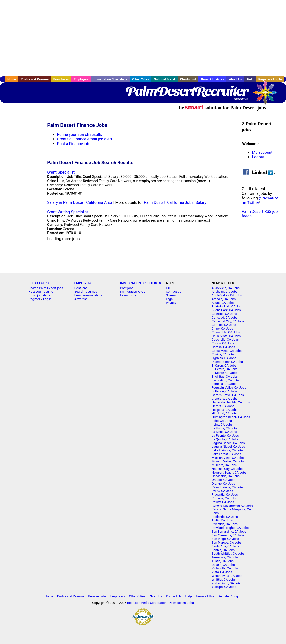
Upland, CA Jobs (223, 565)
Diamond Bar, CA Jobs (227, 362)
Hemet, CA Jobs (223, 406)
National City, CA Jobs (227, 469)
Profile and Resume (35, 79)
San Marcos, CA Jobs (227, 543)
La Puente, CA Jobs (225, 436)
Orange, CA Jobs (223, 483)
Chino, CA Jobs (222, 329)
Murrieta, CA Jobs (224, 465)
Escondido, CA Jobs (226, 380)
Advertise (81, 299)
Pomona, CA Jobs (224, 498)
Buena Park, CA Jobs (226, 310)
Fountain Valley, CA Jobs (229, 388)
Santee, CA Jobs (223, 550)
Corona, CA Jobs (223, 347)
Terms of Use (205, 596)
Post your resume (41, 292)
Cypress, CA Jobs (224, 358)
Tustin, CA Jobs (223, 561)
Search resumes (86, 292)
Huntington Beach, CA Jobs (231, 417)
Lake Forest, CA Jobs (226, 454)
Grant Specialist (61, 172)
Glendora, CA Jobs (225, 399)
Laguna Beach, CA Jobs (228, 443)
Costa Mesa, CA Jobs (227, 351)
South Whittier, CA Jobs (228, 554)
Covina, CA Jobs (223, 354)
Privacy (171, 303)
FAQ (169, 288)
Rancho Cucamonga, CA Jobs (232, 506)
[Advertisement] (143, 38)
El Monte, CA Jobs (224, 373)
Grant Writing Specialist (67, 212)
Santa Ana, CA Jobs (225, 546)
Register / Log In (230, 596)
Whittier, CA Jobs (224, 579)
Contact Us (174, 596)
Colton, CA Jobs (223, 343)
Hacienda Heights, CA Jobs (231, 402)
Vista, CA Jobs (222, 572)
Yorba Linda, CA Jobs (227, 583)
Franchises (61, 79)
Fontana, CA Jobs (224, 384)
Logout (258, 157)
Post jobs (81, 288)
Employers (81, 79)
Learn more (128, 295)
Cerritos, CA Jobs (224, 325)
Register (34, 299)
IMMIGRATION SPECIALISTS (141, 283)
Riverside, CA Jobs (225, 524)
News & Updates (212, 79)
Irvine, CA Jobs (222, 424)
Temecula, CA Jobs (225, 557)
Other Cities (140, 79)
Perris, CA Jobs (222, 491)
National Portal (164, 79)
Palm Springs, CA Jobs (227, 487)
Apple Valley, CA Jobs (227, 295)
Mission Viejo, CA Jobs (228, 458)
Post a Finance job (73, 144)
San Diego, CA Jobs (225, 539)
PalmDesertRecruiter (187, 91)
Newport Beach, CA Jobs (229, 472)
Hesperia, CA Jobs (225, 410)
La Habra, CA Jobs (225, 428)
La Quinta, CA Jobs (225, 439)
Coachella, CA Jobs (225, 340)
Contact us (173, 292)
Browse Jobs (97, 596)
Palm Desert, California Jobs (169, 203)
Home (12, 79)
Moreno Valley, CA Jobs (228, 461)
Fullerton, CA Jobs (224, 391)
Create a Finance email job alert (84, 139)
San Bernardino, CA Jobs (229, 531)
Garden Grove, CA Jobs (228, 395)
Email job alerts (39, 295)
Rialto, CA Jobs (222, 520)
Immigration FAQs (133, 292)
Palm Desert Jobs (181, 603)
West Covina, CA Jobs (227, 576)
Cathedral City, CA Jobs (228, 321)
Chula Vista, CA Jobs (226, 336)
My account (262, 152)
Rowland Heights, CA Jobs (230, 528)
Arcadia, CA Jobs (224, 299)
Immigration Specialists (110, 79)
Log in (47, 299)
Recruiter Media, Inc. (268, 95)
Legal (170, 299)
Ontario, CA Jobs (223, 480)
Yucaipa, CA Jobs (224, 587)
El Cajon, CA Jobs (224, 365)
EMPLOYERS (83, 283)
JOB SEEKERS (39, 283)
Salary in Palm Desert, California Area (80, 203)
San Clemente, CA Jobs (228, 535)
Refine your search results (79, 134)
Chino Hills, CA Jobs (226, 332)
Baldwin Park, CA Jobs (227, 306)
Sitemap (172, 295)
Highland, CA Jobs (225, 413)
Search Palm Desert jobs (46, 288)
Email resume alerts (88, 295)
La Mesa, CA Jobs (224, 432)
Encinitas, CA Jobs (225, 376)
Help (250, 79)
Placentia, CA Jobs (225, 495)
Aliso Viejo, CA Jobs (226, 288)
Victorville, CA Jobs (225, 568)
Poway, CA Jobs (223, 502)
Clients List (188, 79)
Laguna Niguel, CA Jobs (228, 447)
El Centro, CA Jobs (225, 369)
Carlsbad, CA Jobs (224, 317)
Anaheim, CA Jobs (224, 292)
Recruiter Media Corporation (147, 603)
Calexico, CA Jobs (224, 314)
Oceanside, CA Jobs (226, 476)
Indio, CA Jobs (222, 421)
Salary (201, 203)
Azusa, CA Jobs (223, 303)
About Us (235, 79)
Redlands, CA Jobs (225, 517)
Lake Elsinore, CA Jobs (227, 450)
